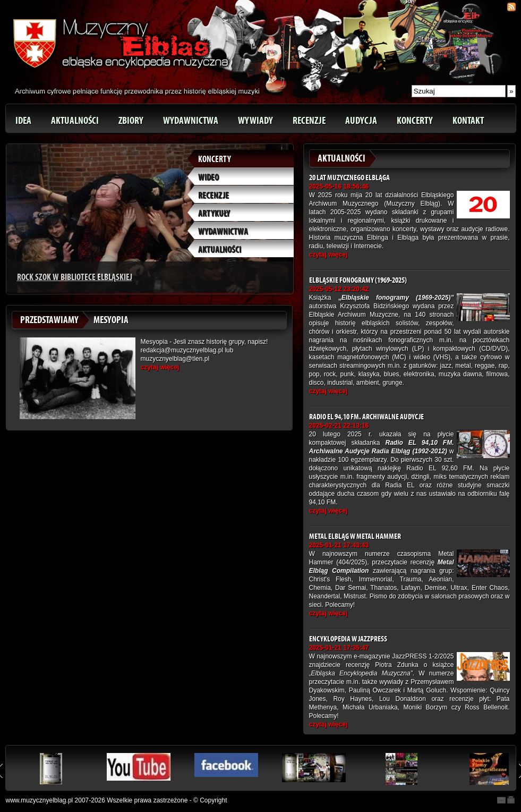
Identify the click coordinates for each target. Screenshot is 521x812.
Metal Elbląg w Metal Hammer (355, 536)
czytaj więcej (160, 367)
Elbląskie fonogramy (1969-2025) (358, 280)
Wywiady (255, 121)
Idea (23, 121)
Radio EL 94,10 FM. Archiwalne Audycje (366, 417)
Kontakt (468, 121)
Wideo (208, 177)
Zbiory (131, 121)
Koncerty (415, 121)
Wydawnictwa (191, 121)
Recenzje (309, 121)
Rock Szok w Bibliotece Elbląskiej (75, 277)
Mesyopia (111, 320)
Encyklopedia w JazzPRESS (348, 639)
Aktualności (75, 121)
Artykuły (214, 213)
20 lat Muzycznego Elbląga (349, 178)
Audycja (361, 121)
